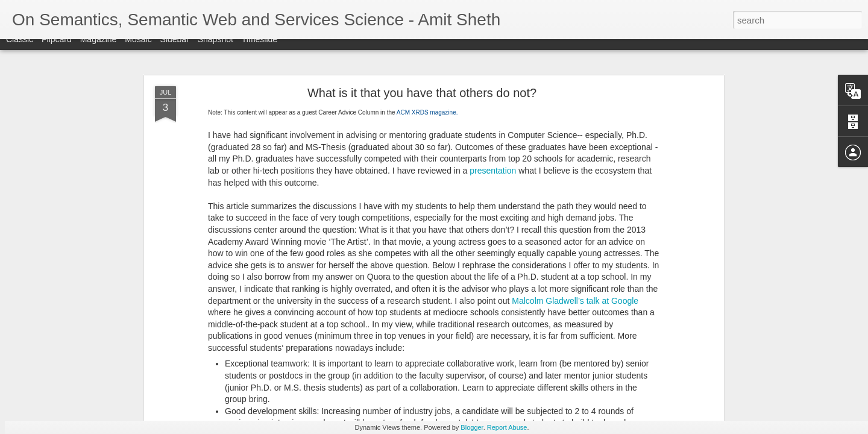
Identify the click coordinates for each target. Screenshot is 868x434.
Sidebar (175, 49)
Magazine (99, 49)
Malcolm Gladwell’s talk (555, 301)
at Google (619, 301)
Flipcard (57, 49)
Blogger (472, 427)
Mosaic (138, 49)
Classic (20, 49)
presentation (493, 171)
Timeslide (259, 49)
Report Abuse (507, 427)
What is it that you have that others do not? (422, 93)
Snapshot (215, 49)
